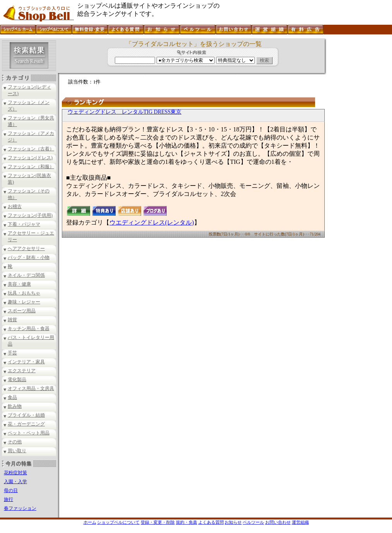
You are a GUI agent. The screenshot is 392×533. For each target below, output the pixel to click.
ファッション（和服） (31, 167)
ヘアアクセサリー (26, 249)
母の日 (11, 490)
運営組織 (300, 522)
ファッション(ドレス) (30, 158)
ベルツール (253, 522)
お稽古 (15, 206)
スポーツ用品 (22, 311)
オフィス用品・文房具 (31, 388)
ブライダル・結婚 (26, 415)
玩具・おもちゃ (24, 293)
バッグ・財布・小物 (29, 257)
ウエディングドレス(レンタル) (152, 222)
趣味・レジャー (24, 302)
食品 (12, 397)
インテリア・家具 (26, 362)
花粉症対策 (15, 473)
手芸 (12, 353)
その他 (15, 442)
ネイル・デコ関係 (26, 275)
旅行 (9, 499)
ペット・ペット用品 (29, 433)
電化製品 (17, 380)
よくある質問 (211, 522)
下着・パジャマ (24, 224)
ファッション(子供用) (30, 215)
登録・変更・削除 (158, 522)
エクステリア (22, 371)
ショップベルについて (118, 522)
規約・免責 (187, 522)
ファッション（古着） (31, 149)
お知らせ (233, 522)
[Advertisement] (358, 154)
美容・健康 (19, 284)
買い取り (17, 451)
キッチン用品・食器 (29, 329)
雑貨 (12, 320)
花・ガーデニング (26, 424)
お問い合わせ (278, 522)
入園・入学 (15, 482)
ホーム (90, 522)
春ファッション (20, 508)
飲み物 (15, 406)
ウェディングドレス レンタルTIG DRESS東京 (124, 112)
